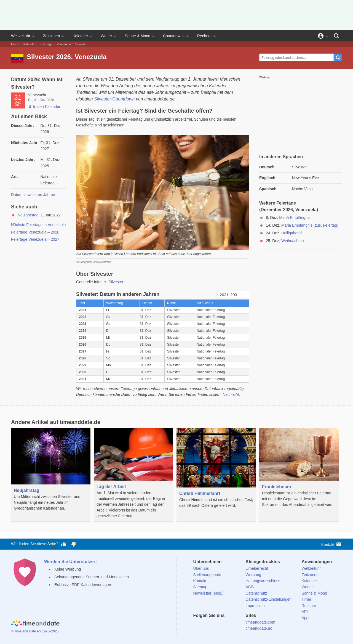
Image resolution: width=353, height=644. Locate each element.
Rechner (204, 36)
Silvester (116, 282)
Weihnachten (292, 241)
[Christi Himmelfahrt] (216, 475)
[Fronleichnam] (299, 472)
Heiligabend (292, 233)
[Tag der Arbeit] (133, 475)
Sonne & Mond (137, 36)
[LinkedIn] (216, 626)
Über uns (201, 568)
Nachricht (231, 394)
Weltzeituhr (21, 36)
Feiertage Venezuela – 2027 (35, 239)
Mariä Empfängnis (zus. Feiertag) (310, 225)
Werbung (253, 575)
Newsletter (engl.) (208, 593)
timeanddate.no (259, 628)
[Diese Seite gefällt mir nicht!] (74, 544)
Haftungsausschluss (263, 581)
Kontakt (332, 544)
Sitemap (200, 587)
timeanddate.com (260, 622)
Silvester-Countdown (114, 99)
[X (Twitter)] (207, 626)
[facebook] (197, 626)
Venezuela (64, 44)
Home (15, 44)
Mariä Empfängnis (295, 218)
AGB (250, 587)
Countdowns (174, 36)
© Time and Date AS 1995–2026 (35, 631)
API (305, 612)
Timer (306, 599)
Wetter (106, 36)
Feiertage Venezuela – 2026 (35, 232)
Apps (306, 618)
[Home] (35, 624)
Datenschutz (256, 593)
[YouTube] (235, 626)
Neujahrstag (28, 215)
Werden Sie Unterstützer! (70, 562)
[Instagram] (225, 626)
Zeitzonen (51, 36)
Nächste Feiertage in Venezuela (38, 225)
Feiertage (46, 44)
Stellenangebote (207, 575)
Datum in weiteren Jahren (33, 195)
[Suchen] (336, 36)
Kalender (80, 36)
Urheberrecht (257, 568)
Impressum (255, 606)
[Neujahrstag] (51, 473)
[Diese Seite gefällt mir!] (64, 544)
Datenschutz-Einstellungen (268, 599)
